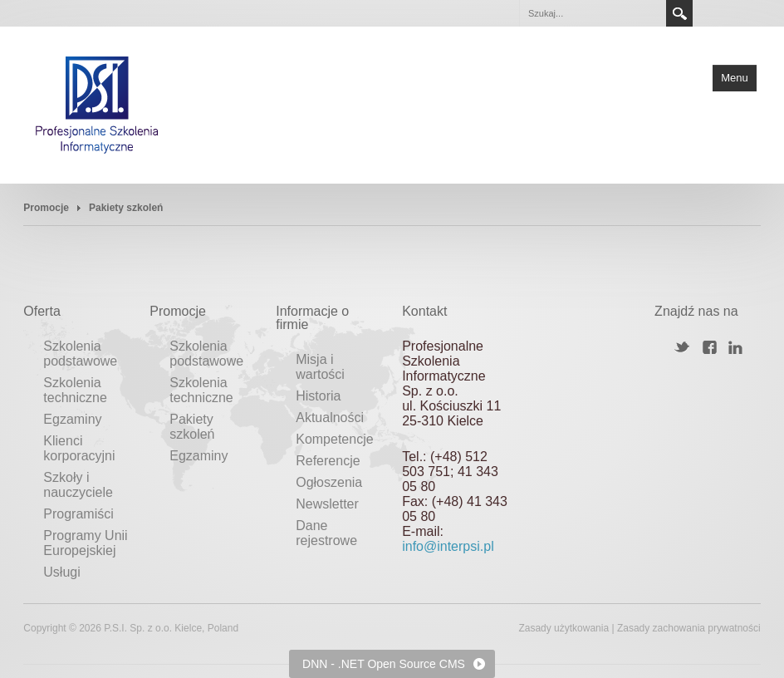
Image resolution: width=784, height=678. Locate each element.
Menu (735, 78)
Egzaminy (72, 419)
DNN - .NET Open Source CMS (384, 664)
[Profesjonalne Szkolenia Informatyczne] (97, 104)
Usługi (61, 572)
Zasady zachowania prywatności (689, 628)
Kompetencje (334, 439)
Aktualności (330, 418)
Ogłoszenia (329, 482)
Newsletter (327, 504)
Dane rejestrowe (326, 533)
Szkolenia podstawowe (80, 354)
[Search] (592, 13)
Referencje (328, 461)
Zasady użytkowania (563, 628)
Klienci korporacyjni (79, 448)
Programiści (78, 514)
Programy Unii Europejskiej (85, 543)
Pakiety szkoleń (192, 427)
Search (679, 13)
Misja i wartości (320, 367)
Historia (318, 396)
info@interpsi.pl (448, 546)
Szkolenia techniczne (75, 390)
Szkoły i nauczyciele (78, 485)
